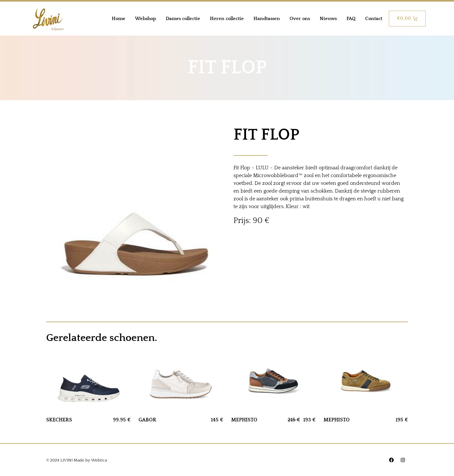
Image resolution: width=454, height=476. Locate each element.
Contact (374, 19)
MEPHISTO (244, 420)
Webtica (99, 460)
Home (119, 19)
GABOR (147, 420)
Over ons (300, 19)
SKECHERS (59, 420)
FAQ (351, 19)
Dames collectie (183, 19)
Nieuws (328, 19)
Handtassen (267, 19)
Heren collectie (227, 19)
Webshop (145, 19)
